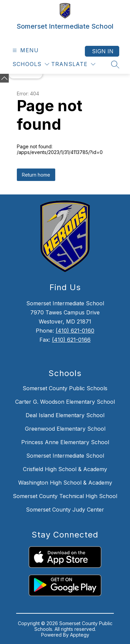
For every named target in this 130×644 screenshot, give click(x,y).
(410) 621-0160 (75, 331)
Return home (36, 175)
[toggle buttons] (4, 78)
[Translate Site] (73, 64)
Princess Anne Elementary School (65, 442)
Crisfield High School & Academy (65, 469)
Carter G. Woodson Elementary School (65, 402)
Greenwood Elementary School (65, 429)
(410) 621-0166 (71, 340)
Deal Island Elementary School (65, 415)
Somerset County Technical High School (65, 496)
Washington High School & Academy (65, 483)
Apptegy (80, 635)
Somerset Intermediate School (65, 456)
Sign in (103, 51)
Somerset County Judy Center (65, 510)
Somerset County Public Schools (65, 388)
